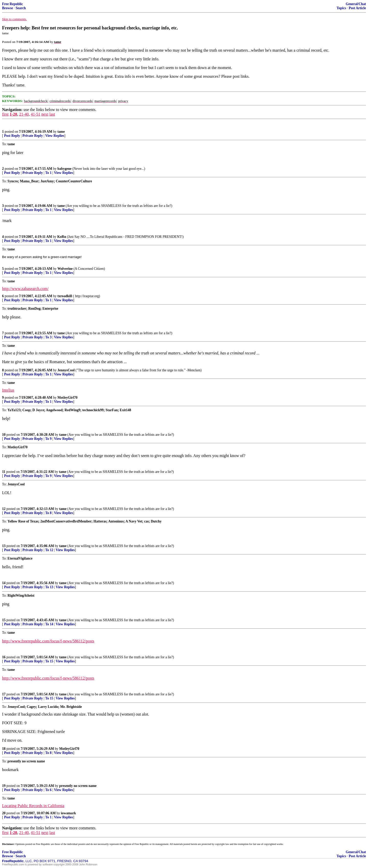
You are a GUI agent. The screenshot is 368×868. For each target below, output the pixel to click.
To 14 (49, 624)
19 (4, 786)
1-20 (13, 114)
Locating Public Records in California (33, 806)
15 (4, 620)
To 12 (49, 550)
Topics (341, 8)
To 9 (48, 439)
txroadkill (65, 296)
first (5, 114)
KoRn (62, 237)
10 (4, 435)
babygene (65, 169)
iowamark (68, 813)
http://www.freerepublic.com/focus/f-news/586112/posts (48, 641)
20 (4, 813)
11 (4, 472)
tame (61, 132)
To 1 (48, 173)
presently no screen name (78, 786)
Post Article (357, 8)
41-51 (35, 114)
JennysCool (66, 370)
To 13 (49, 587)
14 (4, 583)
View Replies (55, 136)
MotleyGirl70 (68, 398)
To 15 (49, 661)
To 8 (48, 513)
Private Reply (33, 136)
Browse (8, 8)
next (45, 114)
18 (4, 749)
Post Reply (12, 136)
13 (4, 546)
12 (4, 509)
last (52, 114)
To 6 (48, 790)
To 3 (48, 337)
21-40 (24, 114)
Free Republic (13, 4)
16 (4, 657)
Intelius (8, 390)
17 (4, 694)
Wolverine (65, 269)
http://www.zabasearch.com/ (25, 289)
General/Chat (356, 4)
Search (21, 8)
